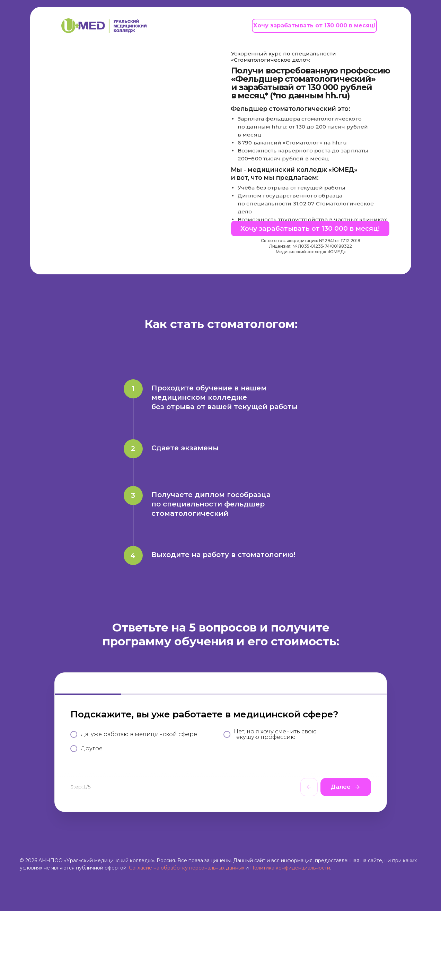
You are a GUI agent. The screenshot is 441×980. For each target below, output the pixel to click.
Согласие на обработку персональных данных (187, 937)
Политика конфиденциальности (290, 937)
